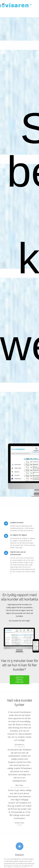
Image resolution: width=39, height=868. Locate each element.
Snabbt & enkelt (17, 523)
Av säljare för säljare (19, 535)
